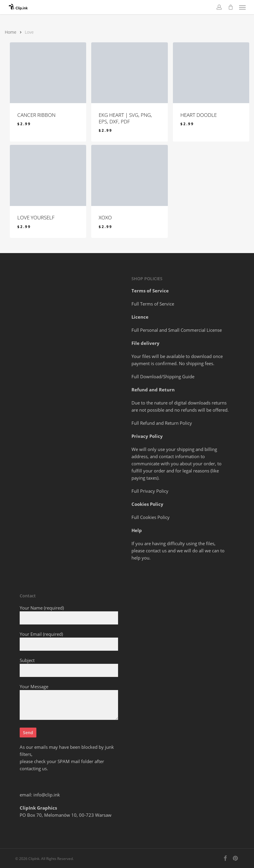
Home (11, 32)
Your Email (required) (69, 641)
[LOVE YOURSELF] (48, 175)
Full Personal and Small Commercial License (177, 330)
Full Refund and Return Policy (162, 423)
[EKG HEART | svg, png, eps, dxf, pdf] (129, 73)
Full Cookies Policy (151, 517)
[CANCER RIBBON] (48, 73)
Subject (69, 667)
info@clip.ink (47, 795)
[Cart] (230, 7)
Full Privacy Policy (150, 491)
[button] (242, 7)
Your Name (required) (69, 615)
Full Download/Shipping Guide (163, 376)
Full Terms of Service (153, 304)
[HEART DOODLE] (211, 73)
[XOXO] (129, 175)
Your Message (69, 703)
